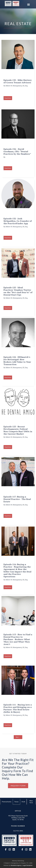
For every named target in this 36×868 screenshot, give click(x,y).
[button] (28, 5)
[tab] (7, 802)
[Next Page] (18, 737)
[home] (8, 4)
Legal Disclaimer (28, 865)
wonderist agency (16, 865)
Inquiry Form (18, 786)
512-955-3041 (18, 831)
